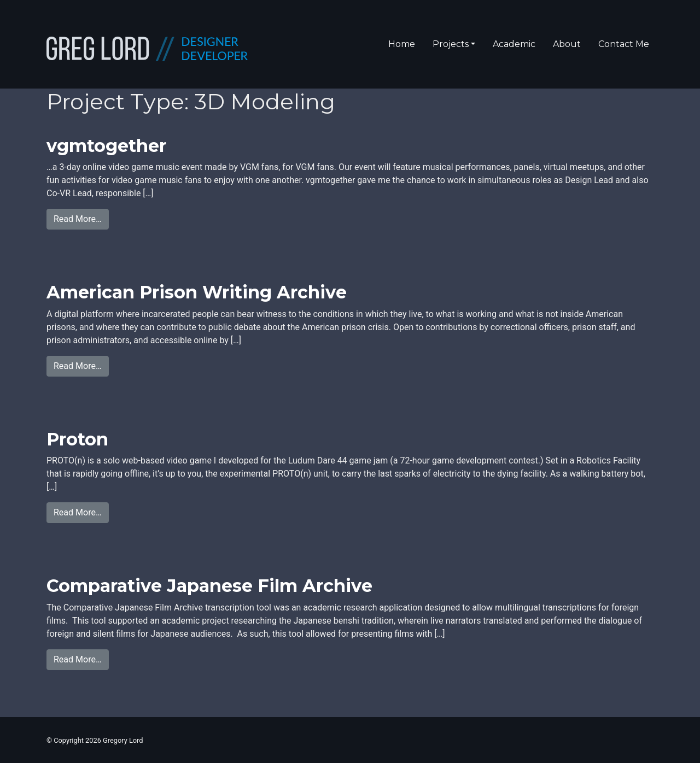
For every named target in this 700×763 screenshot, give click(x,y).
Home (402, 44)
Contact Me (624, 44)
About (567, 44)
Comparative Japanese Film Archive (209, 586)
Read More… (81, 218)
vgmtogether (106, 146)
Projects (451, 44)
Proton (77, 439)
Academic (514, 44)
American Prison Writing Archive (197, 292)
